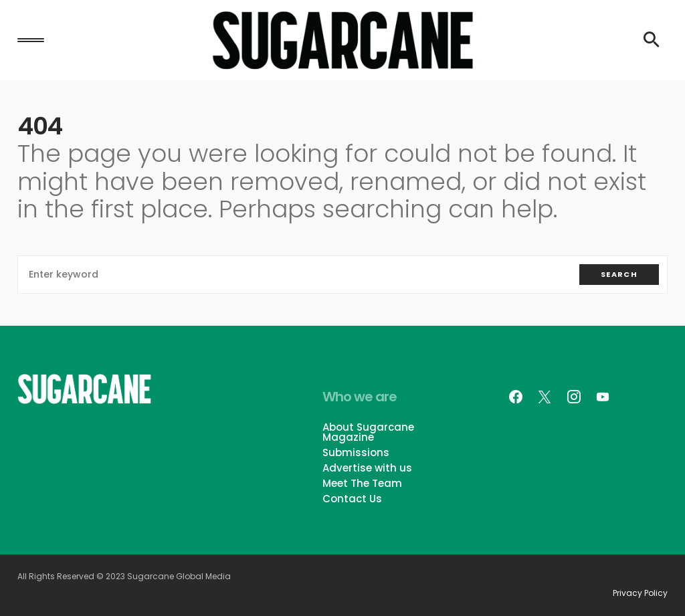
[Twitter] (545, 397)
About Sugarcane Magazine (368, 432)
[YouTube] (603, 397)
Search (619, 274)
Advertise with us (367, 468)
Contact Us (352, 499)
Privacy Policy (640, 593)
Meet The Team (362, 483)
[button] (31, 40)
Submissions (356, 452)
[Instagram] (574, 397)
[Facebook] (516, 397)
